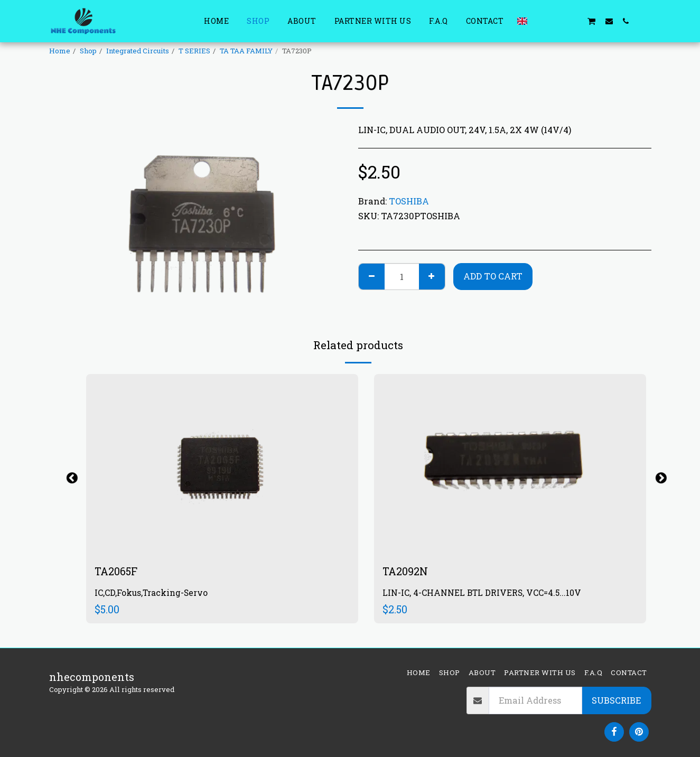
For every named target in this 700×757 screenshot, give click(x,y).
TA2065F (116, 571)
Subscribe (616, 700)
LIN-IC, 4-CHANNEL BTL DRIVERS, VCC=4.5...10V (482, 593)
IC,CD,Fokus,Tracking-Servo (151, 593)
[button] (540, 21)
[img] (222, 465)
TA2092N (405, 571)
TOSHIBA (409, 201)
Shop (88, 51)
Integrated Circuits (138, 51)
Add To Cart (493, 276)
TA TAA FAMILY (246, 51)
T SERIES (194, 51)
